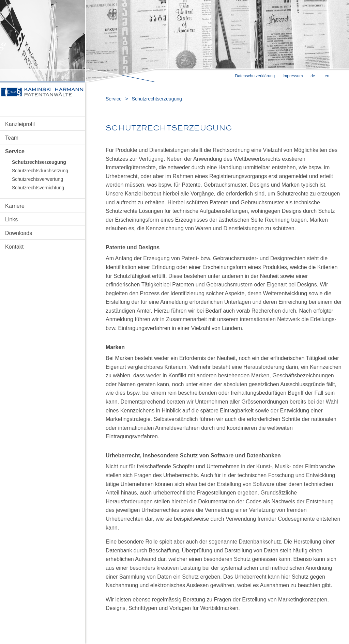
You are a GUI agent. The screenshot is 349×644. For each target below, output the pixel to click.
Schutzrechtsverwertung (37, 179)
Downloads (19, 233)
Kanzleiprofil (20, 124)
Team (12, 138)
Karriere (15, 206)
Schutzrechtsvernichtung (38, 188)
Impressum (293, 76)
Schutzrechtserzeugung (39, 162)
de (313, 76)
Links (11, 219)
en (327, 76)
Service (15, 151)
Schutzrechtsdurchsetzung (40, 171)
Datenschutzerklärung (255, 76)
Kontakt (14, 247)
